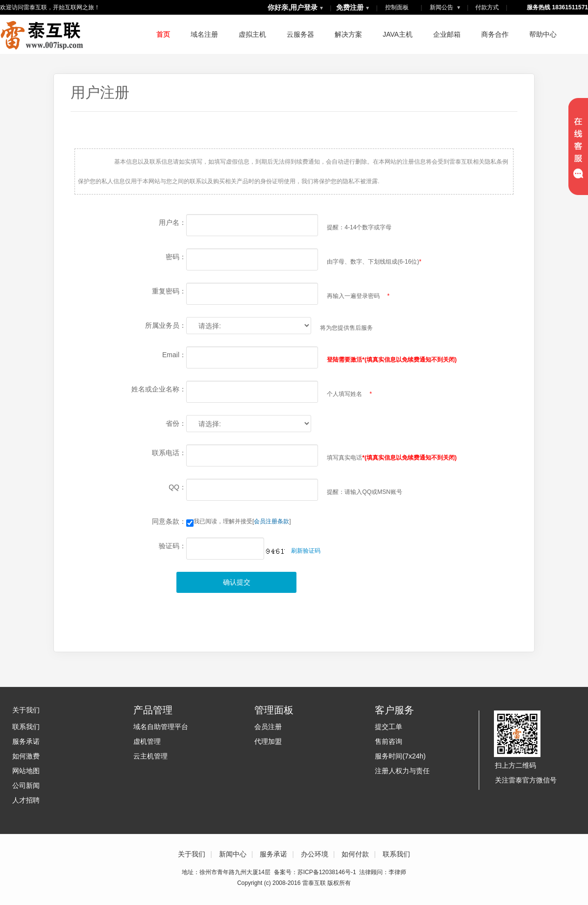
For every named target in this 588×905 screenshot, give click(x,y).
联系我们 (26, 727)
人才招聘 (26, 800)
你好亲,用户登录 (293, 7)
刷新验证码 (306, 551)
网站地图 (26, 771)
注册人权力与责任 (402, 771)
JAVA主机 (398, 34)
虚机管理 (147, 741)
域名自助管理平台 (161, 727)
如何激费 (26, 756)
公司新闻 (26, 785)
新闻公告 (445, 7)
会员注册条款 (271, 521)
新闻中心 (233, 854)
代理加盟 (268, 741)
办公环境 (315, 854)
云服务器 (300, 34)
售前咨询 (389, 741)
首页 (163, 34)
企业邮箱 (447, 34)
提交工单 (389, 727)
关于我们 (26, 710)
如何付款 (355, 854)
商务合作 (495, 34)
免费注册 (350, 7)
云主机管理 (150, 756)
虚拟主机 (252, 34)
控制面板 (397, 7)
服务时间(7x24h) (400, 756)
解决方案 (348, 34)
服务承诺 (26, 741)
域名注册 (204, 34)
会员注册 (268, 727)
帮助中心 (543, 34)
